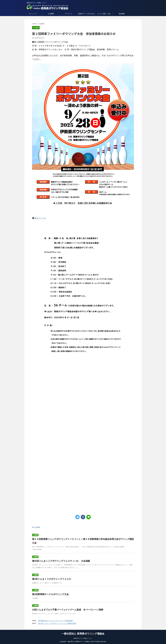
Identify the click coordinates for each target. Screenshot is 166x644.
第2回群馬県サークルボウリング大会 (50, 594)
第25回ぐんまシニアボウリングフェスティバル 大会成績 (61, 561)
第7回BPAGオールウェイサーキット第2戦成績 (55, 621)
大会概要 (51, 14)
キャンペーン (33, 14)
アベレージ (69, 14)
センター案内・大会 (104, 14)
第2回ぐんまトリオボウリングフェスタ (52, 579)
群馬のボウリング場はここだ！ (83, 638)
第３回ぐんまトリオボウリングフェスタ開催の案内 (57, 623)
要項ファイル (40, 218)
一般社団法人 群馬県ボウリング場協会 (83, 633)
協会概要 (122, 14)
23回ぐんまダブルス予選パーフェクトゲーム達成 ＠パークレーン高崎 (68, 610)
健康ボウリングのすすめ (86, 14)
